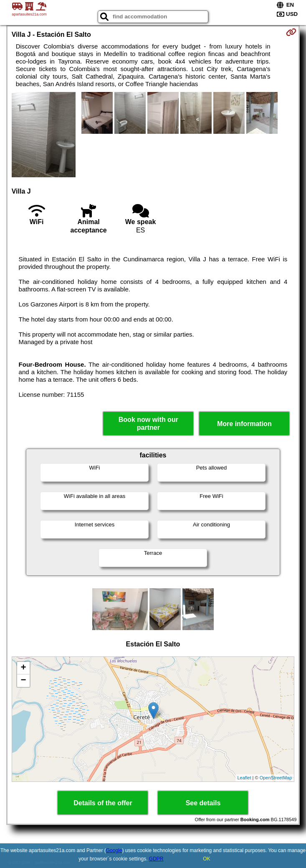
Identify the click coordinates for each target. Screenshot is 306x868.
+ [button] (24, 668)
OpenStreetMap (276, 778)
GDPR (156, 859)
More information (244, 424)
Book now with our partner (148, 424)
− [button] (24, 681)
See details (203, 803)
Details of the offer (103, 803)
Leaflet (244, 778)
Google (114, 850)
